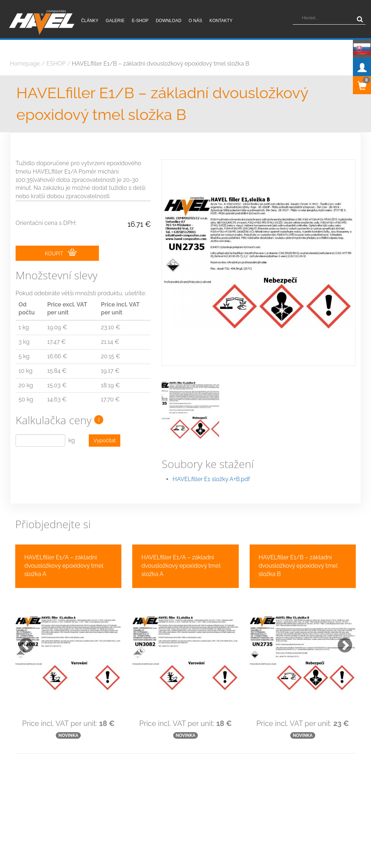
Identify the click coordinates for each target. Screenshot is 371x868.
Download (169, 21)
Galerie (115, 21)
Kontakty (221, 21)
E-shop (140, 21)
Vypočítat (105, 441)
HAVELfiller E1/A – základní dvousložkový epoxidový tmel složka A (64, 550)
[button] (22, 626)
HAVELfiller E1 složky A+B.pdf (211, 463)
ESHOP (56, 64)
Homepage (25, 64)
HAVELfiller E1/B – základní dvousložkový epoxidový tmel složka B (161, 64)
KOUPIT (61, 253)
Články (90, 21)
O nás (195, 21)
